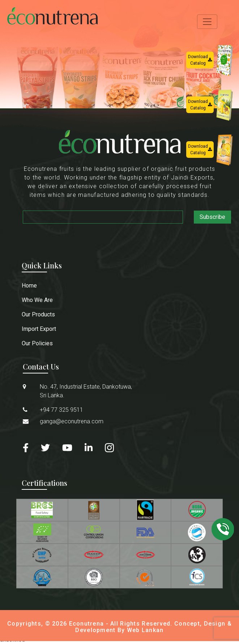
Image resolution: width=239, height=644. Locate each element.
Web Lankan (145, 630)
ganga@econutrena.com (72, 421)
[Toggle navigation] (207, 22)
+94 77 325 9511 (61, 410)
